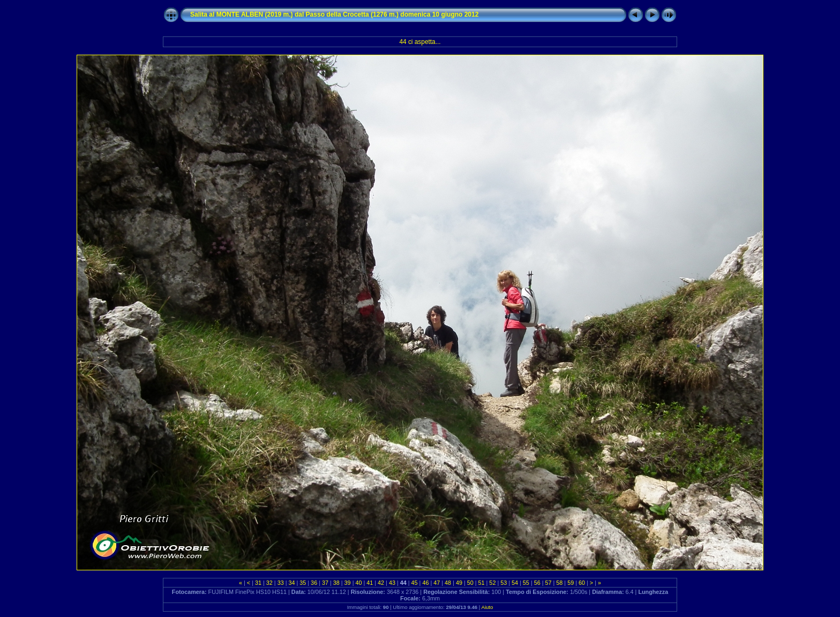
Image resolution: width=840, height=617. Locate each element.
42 (381, 583)
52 (492, 583)
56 (537, 583)
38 (336, 583)
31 (258, 583)
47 (437, 583)
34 (291, 583)
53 (504, 583)
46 (425, 583)
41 (370, 583)
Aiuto (487, 607)
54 (515, 583)
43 (392, 583)
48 (448, 583)
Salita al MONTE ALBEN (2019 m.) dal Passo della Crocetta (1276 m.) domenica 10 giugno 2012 (334, 14)
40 (358, 583)
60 (582, 583)
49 (459, 583)
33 (281, 583)
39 (348, 583)
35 (303, 583)
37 (325, 583)
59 (571, 583)
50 (470, 583)
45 (415, 583)
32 (269, 583)
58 (559, 583)
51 (482, 583)
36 (314, 583)
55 (526, 583)
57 (549, 583)
